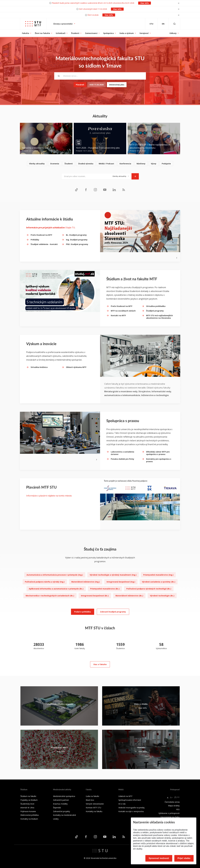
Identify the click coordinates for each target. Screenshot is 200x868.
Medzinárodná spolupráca (64, 796)
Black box (90, 800)
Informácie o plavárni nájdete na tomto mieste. (49, 496)
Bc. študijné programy (76, 235)
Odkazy (173, 33)
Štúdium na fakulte (28, 796)
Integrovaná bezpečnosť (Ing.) (121, 582)
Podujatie (166, 164)
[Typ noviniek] (121, 176)
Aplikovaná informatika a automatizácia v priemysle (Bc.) (56, 589)
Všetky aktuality (37, 164)
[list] (100, 164)
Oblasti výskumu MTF (76, 367)
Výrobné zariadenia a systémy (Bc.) (159, 582)
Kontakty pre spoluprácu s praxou (159, 460)
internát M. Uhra (27, 808)
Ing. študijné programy (77, 240)
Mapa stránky (174, 806)
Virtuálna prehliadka (156, 306)
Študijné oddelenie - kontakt (44, 244)
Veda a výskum (127, 33)
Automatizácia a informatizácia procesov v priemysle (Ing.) (55, 575)
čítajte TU (51, 228)
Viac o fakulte (100, 664)
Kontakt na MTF (118, 315)
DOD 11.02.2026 (97, 85)
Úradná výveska (86, 164)
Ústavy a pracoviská (63, 24)
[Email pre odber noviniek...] (86, 176)
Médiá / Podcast (106, 164)
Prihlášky (35, 240)
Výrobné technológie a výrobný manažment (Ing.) (113, 575)
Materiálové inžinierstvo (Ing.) (86, 582)
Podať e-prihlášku (83, 612)
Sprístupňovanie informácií (130, 800)
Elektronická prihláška (30, 815)
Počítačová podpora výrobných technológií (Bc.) (149, 589)
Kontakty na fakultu (94, 811)
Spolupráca (108, 33)
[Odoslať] (135, 176)
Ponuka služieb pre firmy (122, 459)
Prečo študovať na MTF (41, 235)
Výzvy (154, 164)
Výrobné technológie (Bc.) (162, 596)
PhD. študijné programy (77, 244)
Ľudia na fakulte (92, 796)
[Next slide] (177, 258)
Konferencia (125, 164)
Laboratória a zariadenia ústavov (122, 453)
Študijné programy (155, 311)
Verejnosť (144, 33)
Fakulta (26, 33)
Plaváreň (80, 85)
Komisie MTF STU (93, 808)
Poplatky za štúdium (29, 800)
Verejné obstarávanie (95, 804)
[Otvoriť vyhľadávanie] (174, 24)
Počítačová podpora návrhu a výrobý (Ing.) (45, 582)
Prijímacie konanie (28, 811)
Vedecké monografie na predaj (131, 808)
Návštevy (141, 164)
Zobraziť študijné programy (113, 612)
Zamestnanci (91, 33)
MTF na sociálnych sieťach (123, 311)
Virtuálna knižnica (39, 367)
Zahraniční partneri (61, 800)
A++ (177, 797)
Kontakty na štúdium (29, 819)
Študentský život (27, 804)
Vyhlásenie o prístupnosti (169, 813)
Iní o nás (122, 804)
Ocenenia (55, 164)
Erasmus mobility (60, 804)
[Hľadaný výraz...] (100, 76)
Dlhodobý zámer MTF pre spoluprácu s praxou (158, 453)
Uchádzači (61, 33)
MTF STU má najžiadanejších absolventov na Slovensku (159, 317)
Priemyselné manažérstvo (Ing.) (158, 575)
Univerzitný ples (117, 85)
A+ (171, 797)
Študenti (75, 33)
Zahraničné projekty (61, 811)
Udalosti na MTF (125, 796)
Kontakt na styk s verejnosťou (131, 811)
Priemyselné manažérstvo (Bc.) (105, 589)
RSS (178, 809)
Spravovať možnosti (159, 858)
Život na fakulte (42, 33)
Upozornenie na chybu (170, 817)
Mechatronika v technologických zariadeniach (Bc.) (50, 596)
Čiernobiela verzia (172, 802)
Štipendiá (57, 808)
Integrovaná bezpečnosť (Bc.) (95, 596)
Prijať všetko (184, 858)
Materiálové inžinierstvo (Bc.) (129, 596)
